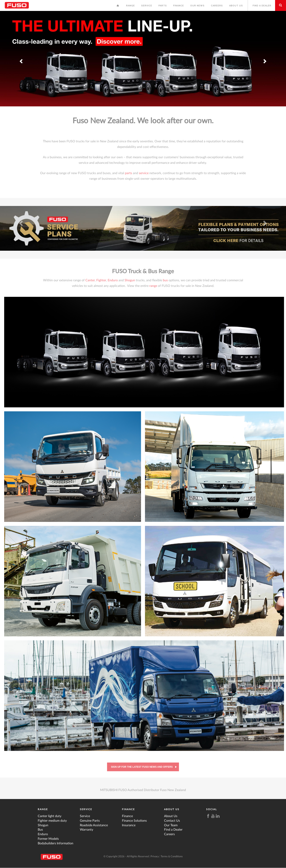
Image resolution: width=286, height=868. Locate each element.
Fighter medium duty (52, 821)
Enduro (43, 834)
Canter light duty (50, 816)
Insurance (129, 825)
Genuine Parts (90, 821)
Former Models (48, 839)
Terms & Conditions (172, 857)
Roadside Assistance (94, 825)
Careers (217, 6)
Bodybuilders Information (56, 843)
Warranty (86, 830)
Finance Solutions (134, 821)
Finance (179, 6)
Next (265, 56)
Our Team (171, 825)
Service (147, 6)
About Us (236, 6)
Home (118, 7)
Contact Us (172, 821)
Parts (163, 6)
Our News (197, 6)
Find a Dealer (262, 6)
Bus (40, 830)
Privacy (155, 857)
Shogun (43, 825)
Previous (21, 56)
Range (130, 6)
